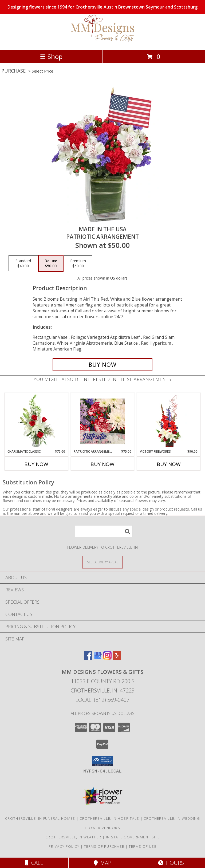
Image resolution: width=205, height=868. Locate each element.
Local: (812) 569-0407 (102, 700)
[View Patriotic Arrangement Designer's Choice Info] (103, 421)
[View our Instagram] (107, 658)
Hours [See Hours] (171, 863)
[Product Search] (104, 531)
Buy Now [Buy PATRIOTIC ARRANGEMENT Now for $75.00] (102, 464)
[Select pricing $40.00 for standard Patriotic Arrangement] (23, 263)
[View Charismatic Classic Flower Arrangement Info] (36, 421)
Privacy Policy (64, 846)
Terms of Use (143, 846)
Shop (51, 56)
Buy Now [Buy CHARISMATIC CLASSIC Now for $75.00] (36, 464)
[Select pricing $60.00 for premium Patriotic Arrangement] (78, 263)
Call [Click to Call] (34, 863)
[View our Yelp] (117, 658)
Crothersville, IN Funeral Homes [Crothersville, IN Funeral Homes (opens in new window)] (40, 818)
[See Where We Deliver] (102, 562)
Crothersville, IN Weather (73, 837)
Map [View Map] (102, 863)
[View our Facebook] (88, 658)
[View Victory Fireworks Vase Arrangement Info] (169, 421)
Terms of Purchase (104, 846)
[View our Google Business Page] (98, 658)
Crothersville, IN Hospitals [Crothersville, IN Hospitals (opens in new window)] (109, 818)
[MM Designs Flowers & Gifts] (102, 42)
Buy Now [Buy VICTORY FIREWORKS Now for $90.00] (169, 464)
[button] (103, 761)
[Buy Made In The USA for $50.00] (102, 365)
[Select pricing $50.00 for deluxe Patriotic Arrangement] (51, 263)
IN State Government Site (133, 837)
